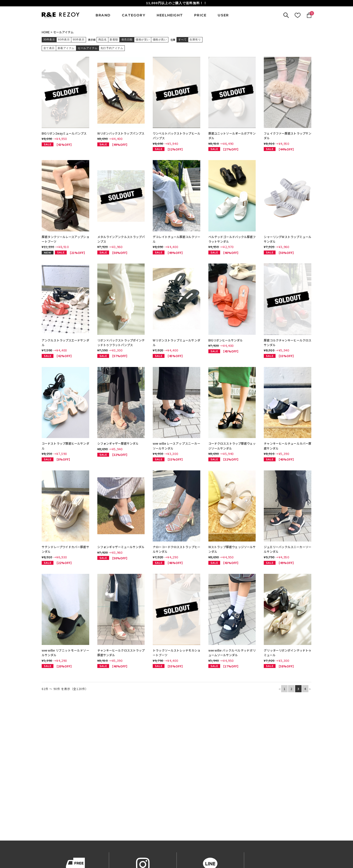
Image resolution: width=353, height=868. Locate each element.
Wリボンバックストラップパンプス (121, 133)
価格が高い (160, 39)
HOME (46, 32)
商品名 (103, 39)
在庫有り (195, 39)
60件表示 (64, 39)
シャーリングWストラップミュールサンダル (288, 239)
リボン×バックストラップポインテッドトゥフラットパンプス (121, 342)
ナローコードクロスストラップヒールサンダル (176, 549)
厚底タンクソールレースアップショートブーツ (65, 239)
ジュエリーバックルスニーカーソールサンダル (288, 549)
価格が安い (143, 39)
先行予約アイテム (112, 48)
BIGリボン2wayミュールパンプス (64, 133)
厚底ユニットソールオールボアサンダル (232, 136)
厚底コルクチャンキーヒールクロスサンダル (288, 342)
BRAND (103, 15)
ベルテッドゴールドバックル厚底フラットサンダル (232, 239)
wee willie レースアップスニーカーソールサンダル (176, 446)
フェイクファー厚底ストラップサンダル (288, 136)
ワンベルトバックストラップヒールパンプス (176, 136)
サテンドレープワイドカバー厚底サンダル (65, 549)
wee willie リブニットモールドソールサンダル (65, 653)
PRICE (200, 15)
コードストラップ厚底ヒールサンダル (65, 446)
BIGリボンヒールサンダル (226, 340)
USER (223, 15)
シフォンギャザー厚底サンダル (118, 443)
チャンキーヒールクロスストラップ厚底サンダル (121, 653)
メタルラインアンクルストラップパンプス (121, 239)
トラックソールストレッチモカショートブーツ (176, 653)
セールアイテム (63, 32)
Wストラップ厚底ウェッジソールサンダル (232, 549)
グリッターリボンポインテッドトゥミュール (288, 653)
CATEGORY (134, 15)
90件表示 (79, 39)
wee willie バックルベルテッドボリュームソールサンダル (232, 653)
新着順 (114, 39)
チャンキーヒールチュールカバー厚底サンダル (288, 446)
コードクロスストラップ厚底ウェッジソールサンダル (232, 446)
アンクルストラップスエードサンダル (65, 342)
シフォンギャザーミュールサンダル (121, 547)
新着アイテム (66, 48)
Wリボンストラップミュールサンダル (176, 342)
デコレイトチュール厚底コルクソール (176, 239)
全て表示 (49, 48)
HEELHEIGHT (170, 15)
